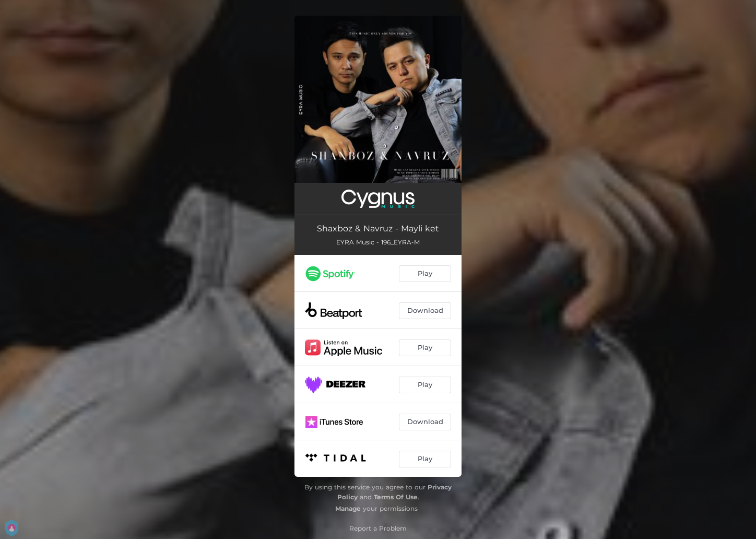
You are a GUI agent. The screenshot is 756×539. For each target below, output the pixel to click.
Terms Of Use (396, 497)
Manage (348, 508)
